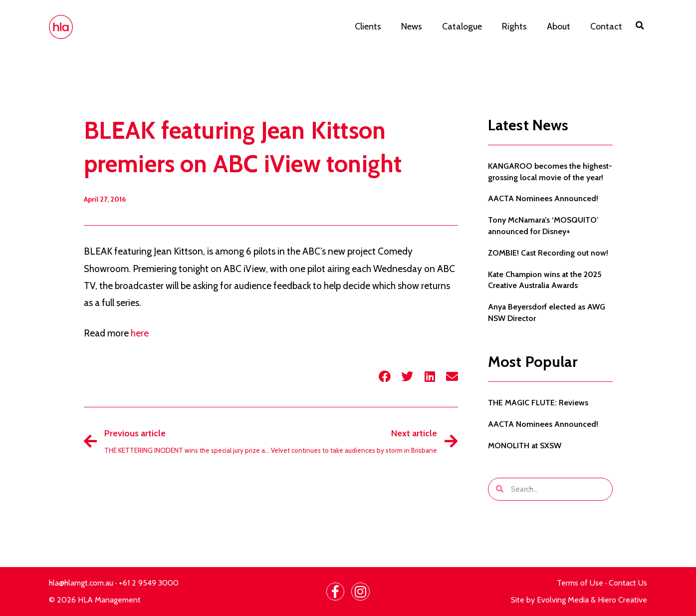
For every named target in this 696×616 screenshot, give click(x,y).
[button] (640, 25)
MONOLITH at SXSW (525, 446)
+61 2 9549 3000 (149, 583)
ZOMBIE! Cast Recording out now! (548, 253)
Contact (606, 26)
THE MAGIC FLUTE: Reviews (538, 403)
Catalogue (462, 26)
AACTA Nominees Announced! (543, 198)
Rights (514, 26)
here (140, 333)
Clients (368, 26)
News (412, 26)
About (559, 26)
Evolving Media (563, 600)
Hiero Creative (622, 600)
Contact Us (628, 583)
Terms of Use (580, 583)
